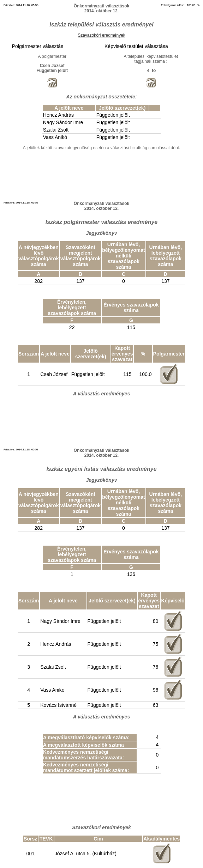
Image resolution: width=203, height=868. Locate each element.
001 (30, 854)
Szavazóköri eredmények (101, 35)
